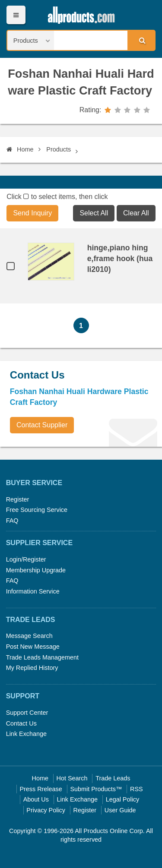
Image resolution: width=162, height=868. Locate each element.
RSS (137, 789)
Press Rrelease (41, 789)
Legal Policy (123, 799)
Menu (16, 15)
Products (59, 149)
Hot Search (72, 778)
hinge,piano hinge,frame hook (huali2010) (120, 259)
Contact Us (21, 723)
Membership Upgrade (36, 570)
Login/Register (26, 559)
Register (18, 499)
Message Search (29, 636)
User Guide (120, 810)
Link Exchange (26, 734)
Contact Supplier (42, 425)
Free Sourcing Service (37, 510)
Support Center (27, 713)
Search (141, 40)
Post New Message (33, 647)
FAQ (12, 521)
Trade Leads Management (42, 657)
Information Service (33, 591)
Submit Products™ (96, 789)
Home (20, 149)
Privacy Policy (46, 810)
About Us (36, 799)
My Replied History (32, 668)
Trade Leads (113, 778)
